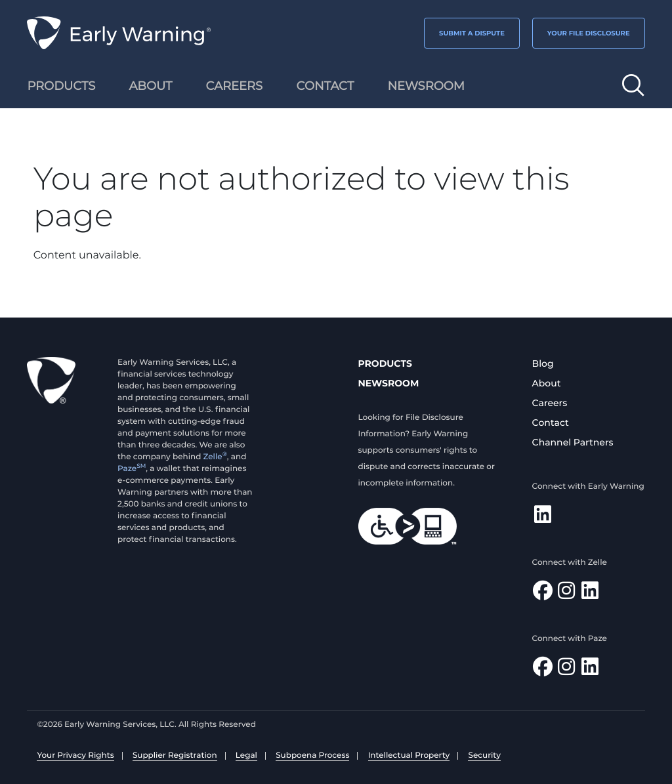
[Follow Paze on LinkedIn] (590, 670)
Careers (550, 403)
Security (484, 755)
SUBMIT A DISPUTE (472, 33)
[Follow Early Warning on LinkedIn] (543, 518)
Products (385, 363)
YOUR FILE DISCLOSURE (589, 33)
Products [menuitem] (61, 86)
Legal (246, 755)
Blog (543, 363)
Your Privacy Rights (75, 755)
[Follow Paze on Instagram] (566, 670)
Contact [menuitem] (325, 86)
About (547, 383)
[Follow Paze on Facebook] (543, 670)
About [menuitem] (150, 86)
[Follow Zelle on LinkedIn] (590, 594)
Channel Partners (573, 442)
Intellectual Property (409, 755)
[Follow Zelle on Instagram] (566, 594)
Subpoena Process (312, 755)
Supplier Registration (175, 755)
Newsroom (389, 383)
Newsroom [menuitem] (426, 86)
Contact (551, 423)
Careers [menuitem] (235, 86)
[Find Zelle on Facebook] (543, 594)
